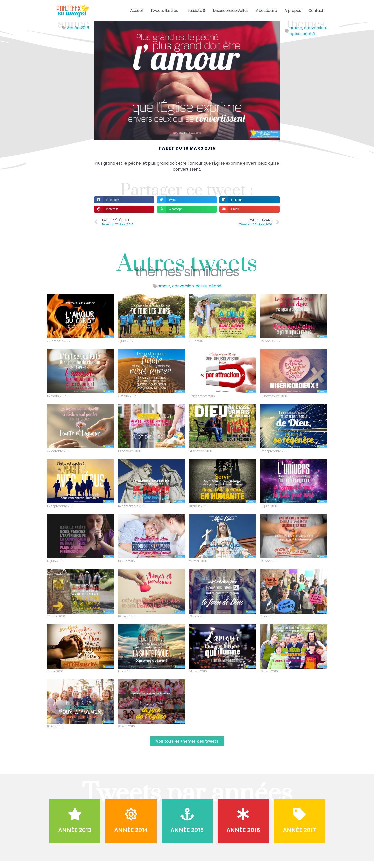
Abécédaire (266, 10)
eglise (295, 40)
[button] (124, 206)
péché (309, 40)
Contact (316, 10)
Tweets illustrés (165, 10)
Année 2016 (78, 34)
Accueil (136, 10)
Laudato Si (197, 10)
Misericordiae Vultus (231, 10)
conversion (315, 34)
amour (296, 34)
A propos (293, 10)
